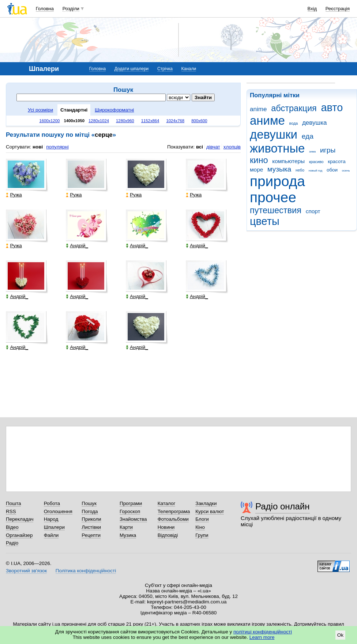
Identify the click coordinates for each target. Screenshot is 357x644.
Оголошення (58, 511)
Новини (166, 527)
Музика (128, 535)
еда (308, 136)
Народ (51, 519)
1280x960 (125, 121)
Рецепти (91, 535)
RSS (11, 511)
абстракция (294, 108)
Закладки (206, 503)
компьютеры (288, 161)
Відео (12, 527)
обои (332, 170)
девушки (274, 134)
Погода (90, 511)
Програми (131, 503)
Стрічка (165, 69)
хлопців (232, 147)
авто (332, 108)
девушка (315, 123)
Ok (340, 635)
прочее (273, 197)
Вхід (312, 9)
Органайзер (19, 535)
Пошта (13, 503)
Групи (202, 535)
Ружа (14, 195)
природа (277, 181)
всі (200, 147)
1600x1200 (50, 121)
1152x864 (150, 121)
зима (312, 152)
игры (328, 150)
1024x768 (175, 121)
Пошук (89, 503)
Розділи (71, 9)
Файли (51, 535)
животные (277, 148)
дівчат (213, 147)
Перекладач (20, 519)
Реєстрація (338, 9)
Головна (45, 9)
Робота (52, 503)
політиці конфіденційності (263, 632)
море (256, 170)
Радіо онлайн (283, 506)
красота (337, 161)
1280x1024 (99, 121)
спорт (313, 211)
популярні (57, 147)
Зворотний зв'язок (26, 571)
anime (258, 109)
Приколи (91, 519)
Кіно (200, 527)
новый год (315, 171)
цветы (265, 221)
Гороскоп (130, 511)
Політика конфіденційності (86, 571)
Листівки (91, 527)
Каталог (167, 503)
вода (294, 123)
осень (346, 171)
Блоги (202, 519)
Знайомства (133, 519)
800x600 (199, 121)
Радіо (12, 543)
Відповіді (168, 535)
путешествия (276, 210)
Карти (126, 527)
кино (259, 160)
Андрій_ (77, 246)
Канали (189, 69)
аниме (267, 120)
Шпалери (54, 527)
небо (300, 170)
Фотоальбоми (173, 519)
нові (38, 147)
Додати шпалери (131, 69)
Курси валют (210, 511)
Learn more (262, 637)
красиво (316, 162)
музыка (279, 169)
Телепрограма (174, 511)
